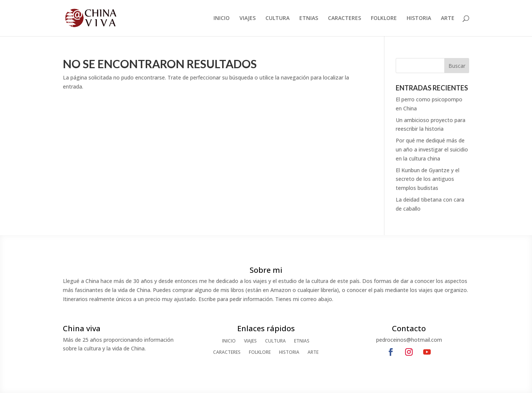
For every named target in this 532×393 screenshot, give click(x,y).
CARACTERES (345, 18)
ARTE (448, 18)
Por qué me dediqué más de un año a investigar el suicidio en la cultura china (432, 149)
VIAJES (248, 18)
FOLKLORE (384, 18)
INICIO (222, 18)
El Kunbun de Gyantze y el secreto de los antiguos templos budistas (428, 179)
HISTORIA (419, 18)
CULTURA (277, 18)
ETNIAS (309, 18)
